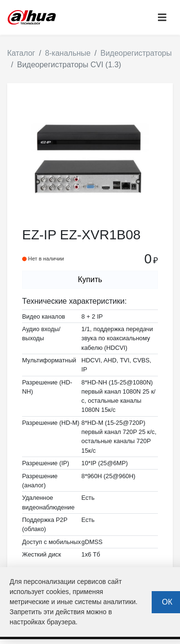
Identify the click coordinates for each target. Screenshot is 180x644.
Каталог (21, 53)
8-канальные (68, 53)
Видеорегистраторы (136, 53)
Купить (90, 279)
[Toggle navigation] (162, 18)
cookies (57, 592)
